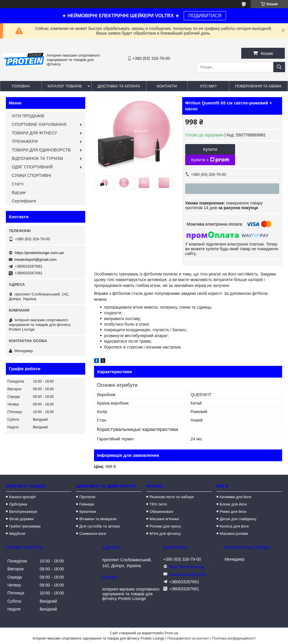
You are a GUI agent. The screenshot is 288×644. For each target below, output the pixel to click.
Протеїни (87, 497)
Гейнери (87, 504)
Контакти (167, 86)
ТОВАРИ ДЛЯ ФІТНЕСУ (34, 133)
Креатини (88, 512)
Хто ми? (208, 86)
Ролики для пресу (165, 526)
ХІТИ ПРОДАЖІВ (28, 116)
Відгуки (19, 192)
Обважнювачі (161, 512)
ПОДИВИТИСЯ (205, 16)
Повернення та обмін (258, 86)
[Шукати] (279, 67)
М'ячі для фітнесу (165, 534)
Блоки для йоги (233, 504)
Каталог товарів (65, 86)
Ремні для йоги (233, 512)
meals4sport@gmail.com (35, 260)
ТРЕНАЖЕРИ (25, 141)
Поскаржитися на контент (188, 638)
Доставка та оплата (119, 86)
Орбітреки (18, 504)
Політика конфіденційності (234, 638)
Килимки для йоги (236, 497)
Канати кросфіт (23, 497)
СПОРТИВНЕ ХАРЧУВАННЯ (39, 124)
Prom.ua (171, 633)
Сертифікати (24, 201)
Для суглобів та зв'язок (100, 526)
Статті (18, 184)
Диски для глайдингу (238, 519)
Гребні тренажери (25, 526)
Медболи (17, 534)
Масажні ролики (234, 534)
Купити (210, 149)
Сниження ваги (93, 534)
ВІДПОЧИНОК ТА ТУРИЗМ (37, 158)
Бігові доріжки (21, 519)
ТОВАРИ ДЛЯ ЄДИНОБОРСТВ (41, 150)
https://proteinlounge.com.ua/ (39, 253)
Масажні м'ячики (164, 519)
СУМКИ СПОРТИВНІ (31, 175)
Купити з (210, 160)
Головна (21, 86)
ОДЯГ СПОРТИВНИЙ (32, 167)
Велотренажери (23, 512)
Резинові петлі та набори (172, 497)
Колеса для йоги (234, 526)
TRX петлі (158, 504)
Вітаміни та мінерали (98, 519)
